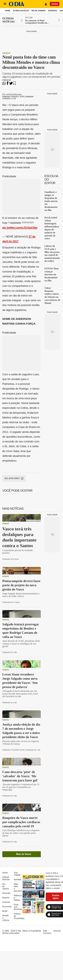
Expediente (36, 931)
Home (8, 11)
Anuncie (57, 931)
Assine (55, 4)
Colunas (6, 902)
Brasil (5, 911)
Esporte (6, 898)
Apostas (17, 879)
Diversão (53, 11)
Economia (7, 907)
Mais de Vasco (24, 854)
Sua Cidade (17, 874)
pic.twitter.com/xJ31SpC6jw (20, 228)
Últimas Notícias (21, 11)
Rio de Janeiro (38, 11)
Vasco (6, 53)
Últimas (8, 20)
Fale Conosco (47, 932)
